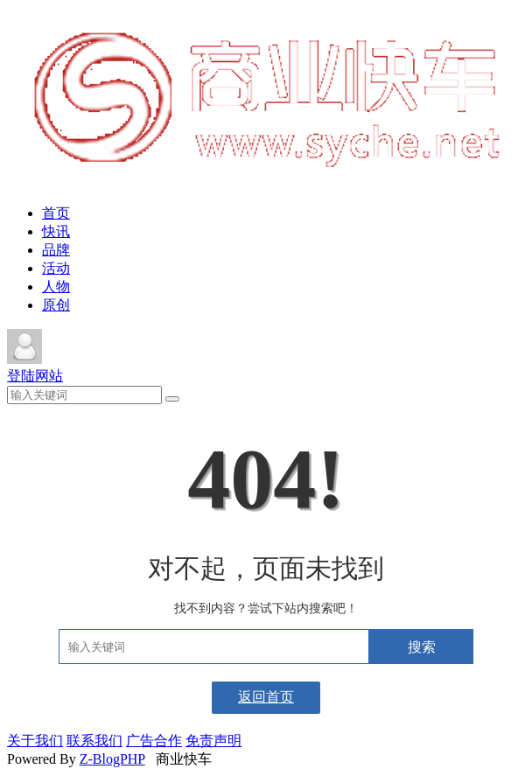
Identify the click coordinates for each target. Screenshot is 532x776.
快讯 (56, 231)
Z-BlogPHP (112, 759)
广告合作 (154, 741)
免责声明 (213, 741)
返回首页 (266, 697)
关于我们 (35, 741)
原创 (56, 305)
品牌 (56, 250)
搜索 (422, 647)
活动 (56, 268)
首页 (56, 213)
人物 (56, 287)
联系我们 (94, 741)
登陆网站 (35, 376)
